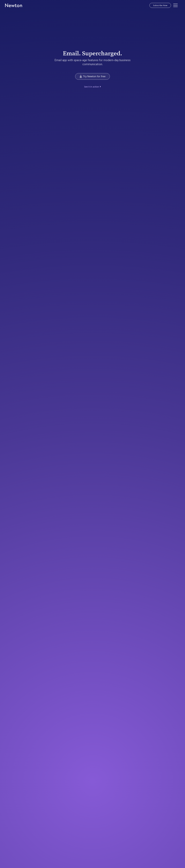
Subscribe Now (160, 5)
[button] (175, 5)
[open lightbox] (92, 87)
